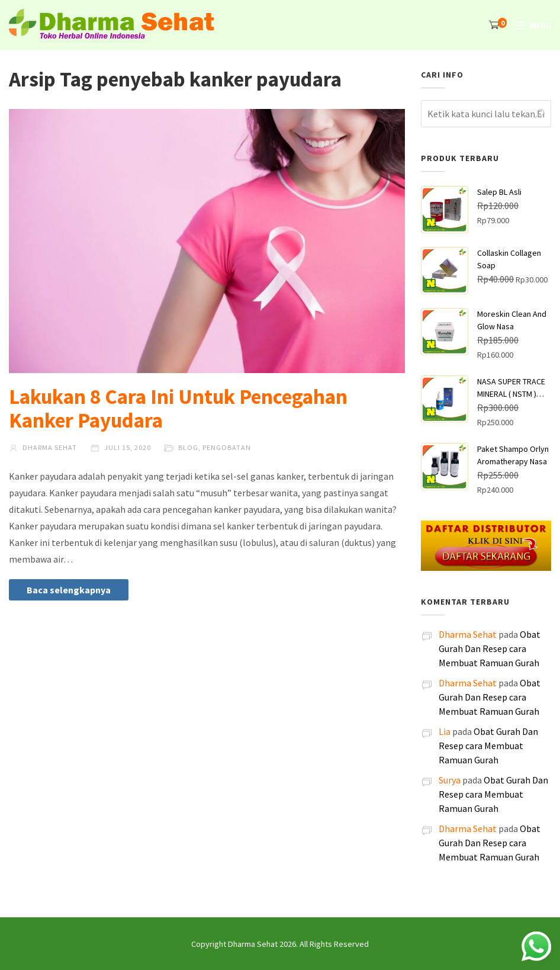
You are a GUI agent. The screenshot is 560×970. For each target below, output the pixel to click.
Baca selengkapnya (69, 590)
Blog (188, 447)
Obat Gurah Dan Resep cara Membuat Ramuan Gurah (490, 648)
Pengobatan (227, 447)
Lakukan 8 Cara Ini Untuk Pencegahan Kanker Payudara (178, 409)
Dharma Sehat (43, 447)
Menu (540, 25)
